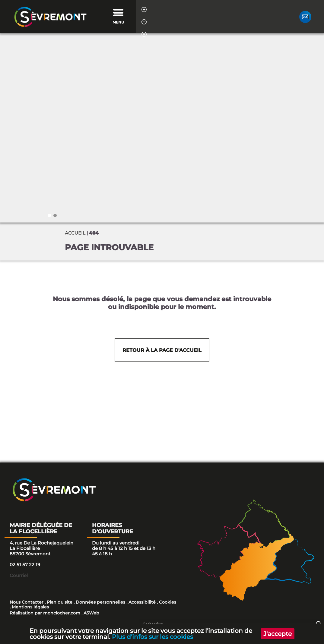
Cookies (168, 602)
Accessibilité (142, 602)
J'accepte (277, 633)
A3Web (91, 613)
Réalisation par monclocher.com (45, 613)
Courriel (19, 575)
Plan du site (60, 602)
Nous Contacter (27, 602)
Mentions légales (30, 607)
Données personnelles (100, 602)
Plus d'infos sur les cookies (153, 636)
